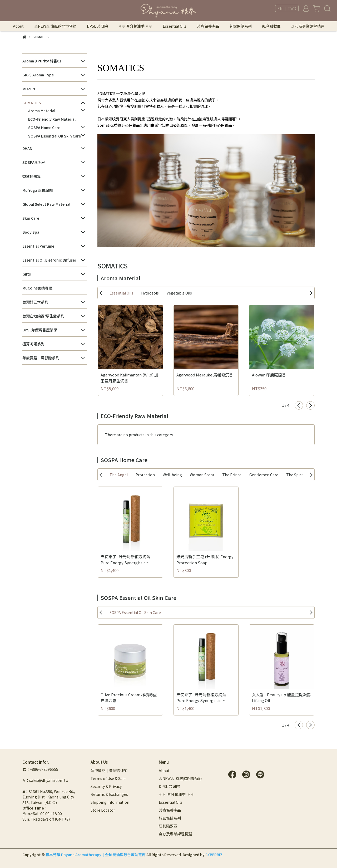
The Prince (232, 475)
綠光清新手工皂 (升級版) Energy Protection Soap (205, 560)
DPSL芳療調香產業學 (40, 330)
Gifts (27, 274)
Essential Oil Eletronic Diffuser (49, 260)
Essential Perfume (38, 246)
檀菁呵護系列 (33, 344)
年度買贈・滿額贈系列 (41, 358)
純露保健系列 (241, 26)
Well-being (172, 475)
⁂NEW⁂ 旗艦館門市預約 (55, 26)
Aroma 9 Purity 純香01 (42, 61)
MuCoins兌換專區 (37, 288)
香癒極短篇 (32, 176)
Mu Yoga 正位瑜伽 (38, 190)
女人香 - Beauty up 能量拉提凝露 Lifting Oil (281, 698)
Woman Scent (202, 475)
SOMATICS (32, 103)
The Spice (295, 475)
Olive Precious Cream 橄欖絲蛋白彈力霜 (129, 698)
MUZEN (29, 89)
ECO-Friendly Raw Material (52, 119)
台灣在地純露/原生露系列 (43, 316)
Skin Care (31, 218)
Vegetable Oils (179, 293)
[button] (299, 405)
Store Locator (103, 810)
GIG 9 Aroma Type (38, 75)
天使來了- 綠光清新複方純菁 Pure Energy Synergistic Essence (125, 560)
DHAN (27, 148)
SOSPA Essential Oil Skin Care (54, 136)
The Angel (119, 475)
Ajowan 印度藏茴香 (269, 375)
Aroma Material (42, 111)
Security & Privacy (106, 786)
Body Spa (31, 232)
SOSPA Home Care (44, 127)
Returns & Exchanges (109, 794)
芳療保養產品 (208, 26)
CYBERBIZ (214, 855)
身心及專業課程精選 (308, 26)
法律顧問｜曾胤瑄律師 (109, 771)
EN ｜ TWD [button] (287, 8)
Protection (145, 475)
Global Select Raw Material (46, 204)
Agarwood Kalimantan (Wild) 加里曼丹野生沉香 (129, 378)
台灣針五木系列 (35, 302)
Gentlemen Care (264, 475)
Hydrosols (150, 293)
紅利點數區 (271, 26)
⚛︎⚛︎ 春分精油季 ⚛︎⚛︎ (135, 26)
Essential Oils (121, 293)
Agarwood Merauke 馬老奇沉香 (205, 375)
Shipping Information (110, 802)
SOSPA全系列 (34, 162)
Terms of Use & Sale (108, 778)
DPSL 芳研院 (97, 26)
